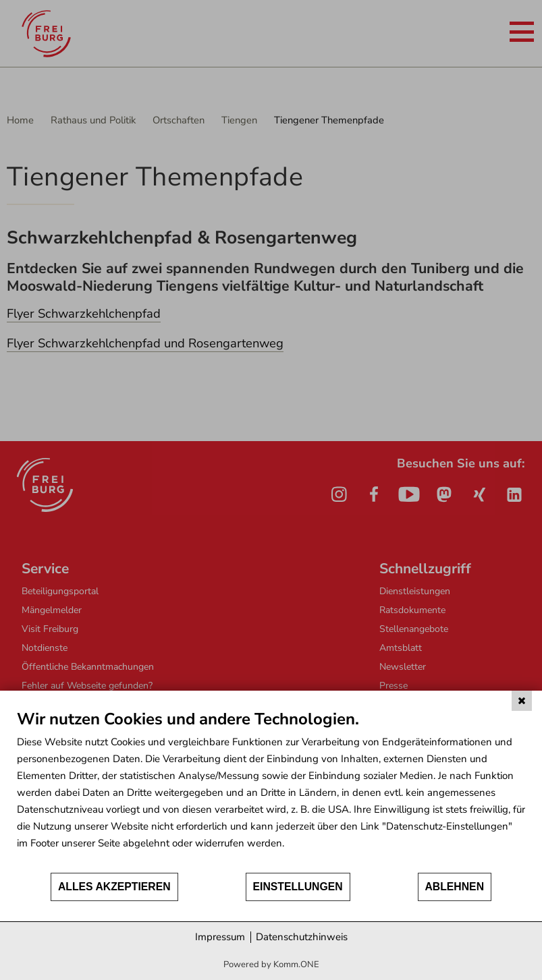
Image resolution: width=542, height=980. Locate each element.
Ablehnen (455, 887)
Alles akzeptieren (114, 887)
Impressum (220, 937)
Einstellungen (298, 887)
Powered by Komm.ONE (271, 964)
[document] (271, 790)
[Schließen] (522, 701)
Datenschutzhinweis (302, 937)
